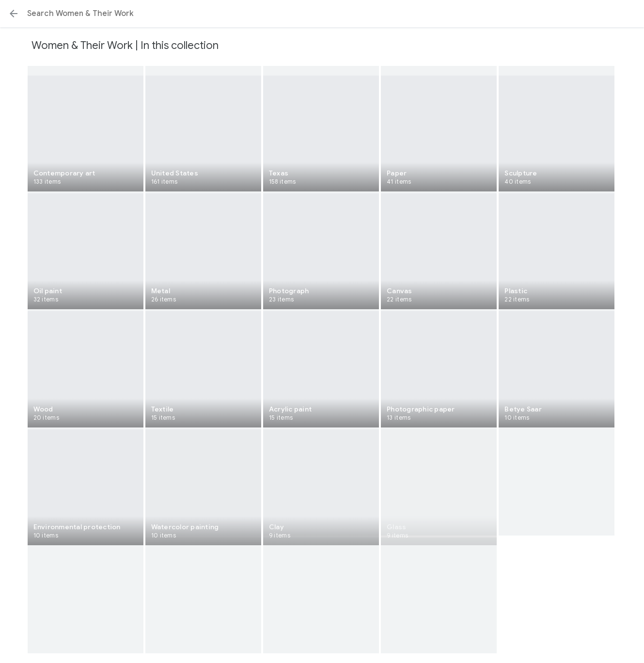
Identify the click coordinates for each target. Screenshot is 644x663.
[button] (14, 14)
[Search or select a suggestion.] (322, 14)
